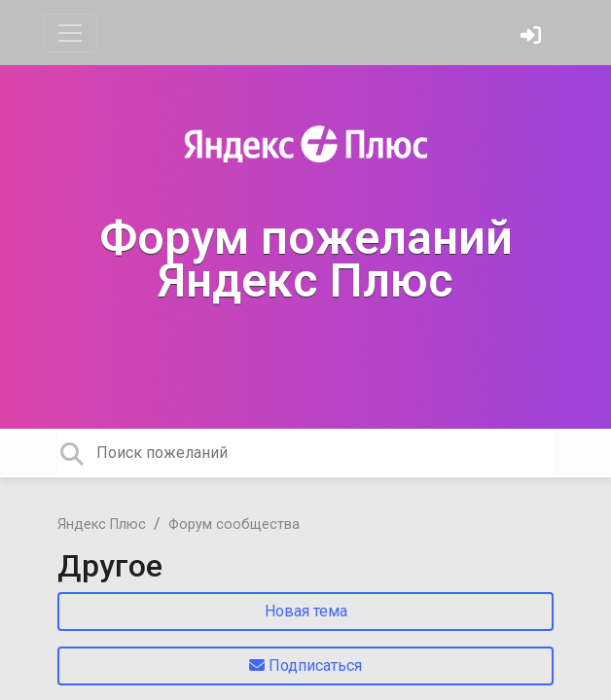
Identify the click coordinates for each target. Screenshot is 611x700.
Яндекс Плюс (102, 525)
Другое (110, 566)
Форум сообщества (234, 525)
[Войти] (533, 37)
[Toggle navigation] (70, 33)
